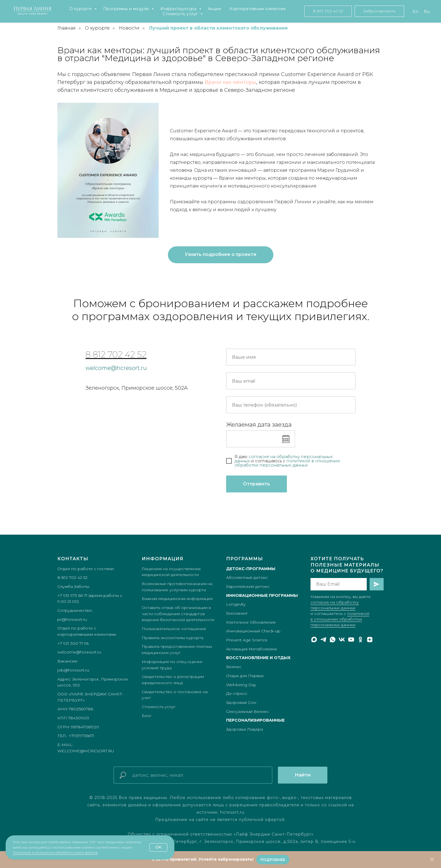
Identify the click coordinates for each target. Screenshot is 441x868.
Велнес (234, 667)
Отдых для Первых (245, 676)
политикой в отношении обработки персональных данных (340, 619)
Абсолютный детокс (247, 577)
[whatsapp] (333, 640)
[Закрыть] (432, 860)
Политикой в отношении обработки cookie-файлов (55, 852)
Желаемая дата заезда (259, 425)
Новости (129, 28)
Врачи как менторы (230, 82)
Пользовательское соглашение (174, 629)
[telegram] (323, 640)
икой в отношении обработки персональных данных (287, 463)
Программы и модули (127, 9)
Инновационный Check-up (253, 631)
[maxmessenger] (314, 640)
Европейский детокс (248, 586)
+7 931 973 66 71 (72, 595)
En (415, 12)
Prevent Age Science (247, 640)
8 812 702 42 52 (116, 355)
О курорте (81, 9)
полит (293, 461)
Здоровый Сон (241, 702)
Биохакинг (237, 613)
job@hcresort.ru (73, 670)
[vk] (342, 640)
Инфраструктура (179, 9)
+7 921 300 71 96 (73, 643)
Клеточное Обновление (251, 622)
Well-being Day (241, 685)
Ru (427, 12)
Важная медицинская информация (177, 599)
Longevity (236, 604)
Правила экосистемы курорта (173, 638)
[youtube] (351, 640)
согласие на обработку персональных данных (284, 459)
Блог (147, 716)
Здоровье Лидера (245, 729)
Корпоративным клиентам (257, 9)
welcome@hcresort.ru (116, 368)
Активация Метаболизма (251, 649)
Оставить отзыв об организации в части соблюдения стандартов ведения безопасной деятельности (178, 614)
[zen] (370, 640)
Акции (215, 9)
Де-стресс (237, 693)
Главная (67, 28)
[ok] (360, 640)
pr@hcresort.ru (72, 619)
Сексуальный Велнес (247, 711)
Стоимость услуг (181, 14)
